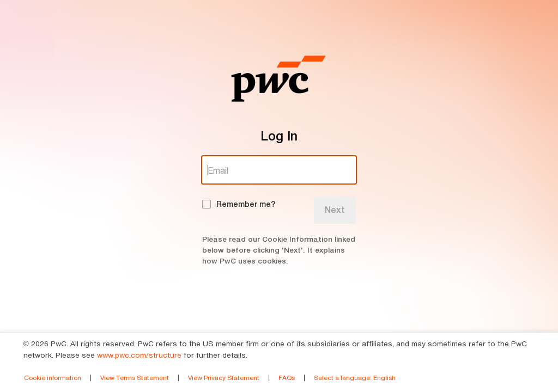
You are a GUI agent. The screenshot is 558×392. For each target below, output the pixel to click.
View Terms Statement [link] (135, 378)
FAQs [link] (287, 378)
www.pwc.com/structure (139, 355)
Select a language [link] (355, 378)
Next (335, 210)
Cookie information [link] (53, 378)
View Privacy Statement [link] (224, 378)
